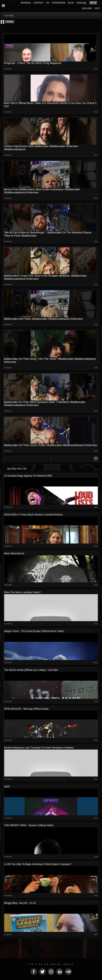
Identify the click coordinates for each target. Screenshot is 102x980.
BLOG (71, 3)
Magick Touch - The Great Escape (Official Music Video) (34, 631)
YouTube (10, 22)
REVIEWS (26, 3)
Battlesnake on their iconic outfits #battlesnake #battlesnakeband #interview (50, 445)
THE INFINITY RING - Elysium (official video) (29, 825)
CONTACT (38, 3)
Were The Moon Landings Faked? (22, 592)
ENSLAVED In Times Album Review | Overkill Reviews (33, 515)
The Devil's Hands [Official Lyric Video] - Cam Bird (31, 670)
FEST (97, 8)
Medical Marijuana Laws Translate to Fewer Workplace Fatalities (39, 748)
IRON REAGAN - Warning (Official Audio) (26, 709)
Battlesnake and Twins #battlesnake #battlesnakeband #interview (43, 319)
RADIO (80, 3)
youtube (9, 16)
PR (48, 3)
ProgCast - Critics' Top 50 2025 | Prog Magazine (33, 63)
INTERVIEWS (59, 3)
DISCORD (87, 8)
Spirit (7, 786)
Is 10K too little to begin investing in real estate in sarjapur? (38, 864)
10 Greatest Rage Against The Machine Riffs (28, 476)
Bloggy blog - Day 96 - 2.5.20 (20, 903)
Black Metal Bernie (14, 553)
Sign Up (93, 3)
